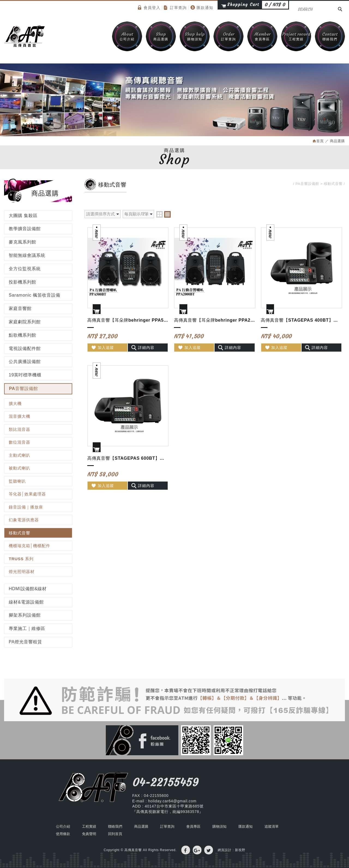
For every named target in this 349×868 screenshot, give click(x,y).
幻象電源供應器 (24, 520)
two (160, 214)
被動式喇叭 (19, 468)
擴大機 (15, 403)
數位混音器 (19, 442)
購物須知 (195, 36)
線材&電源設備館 (26, 602)
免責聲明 (89, 834)
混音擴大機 (19, 416)
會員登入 (149, 7)
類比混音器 (19, 429)
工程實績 (296, 36)
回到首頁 (115, 834)
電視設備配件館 (25, 348)
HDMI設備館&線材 (28, 589)
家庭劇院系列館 (25, 322)
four (167, 214)
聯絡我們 (330, 36)
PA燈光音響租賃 (25, 642)
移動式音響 (19, 533)
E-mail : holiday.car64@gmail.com (164, 801)
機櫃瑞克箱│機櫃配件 (29, 546)
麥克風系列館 (22, 242)
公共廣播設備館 (25, 362)
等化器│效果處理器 (27, 494)
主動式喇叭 (19, 455)
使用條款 (63, 834)
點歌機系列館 (22, 335)
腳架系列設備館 (25, 615)
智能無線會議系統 (27, 255)
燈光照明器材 (22, 572)
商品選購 (161, 36)
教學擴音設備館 (25, 229)
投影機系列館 (22, 282)
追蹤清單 (272, 826)
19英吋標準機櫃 (25, 375)
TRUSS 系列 (21, 559)
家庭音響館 (20, 308)
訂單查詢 (175, 8)
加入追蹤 (102, 348)
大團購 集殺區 (23, 216)
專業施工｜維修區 (27, 628)
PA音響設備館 (23, 389)
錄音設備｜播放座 (26, 507)
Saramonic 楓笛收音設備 (34, 295)
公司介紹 (127, 36)
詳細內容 (143, 348)
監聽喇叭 (17, 481)
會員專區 (262, 36)
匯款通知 (202, 7)
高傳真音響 (25, 36)
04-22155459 (165, 782)
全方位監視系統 (25, 269)
